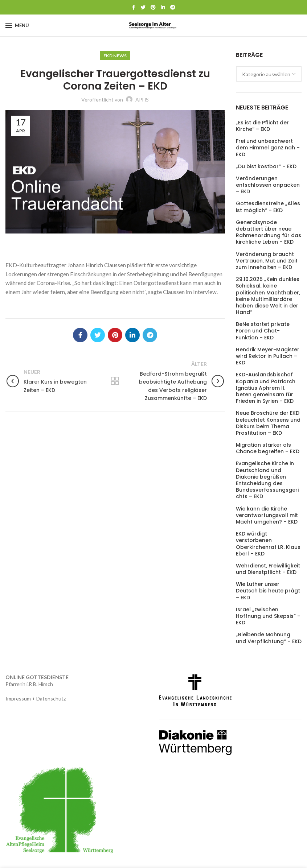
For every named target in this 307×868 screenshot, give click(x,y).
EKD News (115, 56)
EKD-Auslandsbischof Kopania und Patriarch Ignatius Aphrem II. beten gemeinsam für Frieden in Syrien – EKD (266, 388)
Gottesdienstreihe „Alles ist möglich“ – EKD (268, 207)
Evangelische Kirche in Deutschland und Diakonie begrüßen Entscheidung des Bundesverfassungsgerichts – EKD (267, 480)
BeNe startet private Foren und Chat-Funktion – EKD (263, 331)
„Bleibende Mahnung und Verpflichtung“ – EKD (269, 638)
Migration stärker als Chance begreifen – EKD (268, 448)
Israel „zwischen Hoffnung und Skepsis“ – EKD (268, 616)
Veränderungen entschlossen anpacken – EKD (268, 185)
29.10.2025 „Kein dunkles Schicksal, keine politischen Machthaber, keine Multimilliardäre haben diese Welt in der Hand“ (268, 296)
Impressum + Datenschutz (36, 698)
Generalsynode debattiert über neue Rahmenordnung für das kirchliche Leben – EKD (269, 232)
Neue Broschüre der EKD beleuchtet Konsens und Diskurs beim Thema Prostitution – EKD (268, 423)
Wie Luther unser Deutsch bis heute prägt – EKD (268, 591)
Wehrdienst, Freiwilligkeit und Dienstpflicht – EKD (268, 569)
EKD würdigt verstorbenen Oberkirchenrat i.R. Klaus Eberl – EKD (268, 544)
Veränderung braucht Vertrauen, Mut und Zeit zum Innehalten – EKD (267, 261)
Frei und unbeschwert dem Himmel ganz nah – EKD (268, 148)
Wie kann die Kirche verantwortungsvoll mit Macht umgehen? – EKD (267, 515)
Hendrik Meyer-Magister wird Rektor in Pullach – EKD (268, 356)
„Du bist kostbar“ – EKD (266, 166)
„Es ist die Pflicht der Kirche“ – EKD (262, 126)
